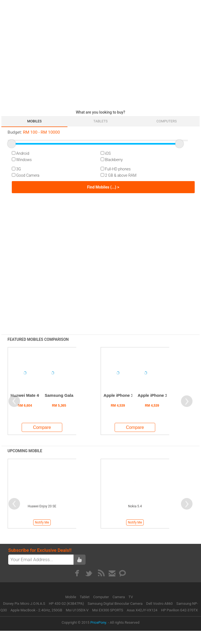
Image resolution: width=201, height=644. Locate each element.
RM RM (34, 132)
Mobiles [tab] (34, 121)
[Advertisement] (51, 53)
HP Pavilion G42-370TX (179, 610)
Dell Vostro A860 (159, 604)
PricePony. (99, 622)
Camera (119, 597)
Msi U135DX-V (77, 610)
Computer (102, 597)
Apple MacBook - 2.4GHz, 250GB (36, 610)
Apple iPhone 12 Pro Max (162, 395)
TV (131, 597)
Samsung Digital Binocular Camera (115, 604)
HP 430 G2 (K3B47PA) (66, 604)
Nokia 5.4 (135, 506)
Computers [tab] (167, 121)
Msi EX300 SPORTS (108, 610)
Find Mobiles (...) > (103, 187)
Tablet (85, 597)
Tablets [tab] (100, 121)
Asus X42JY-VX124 (142, 610)
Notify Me (42, 522)
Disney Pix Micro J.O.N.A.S (24, 604)
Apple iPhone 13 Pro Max (128, 395)
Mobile (71, 597)
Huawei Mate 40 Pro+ (31, 395)
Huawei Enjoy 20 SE (42, 506)
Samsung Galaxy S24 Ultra (71, 395)
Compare (42, 427)
